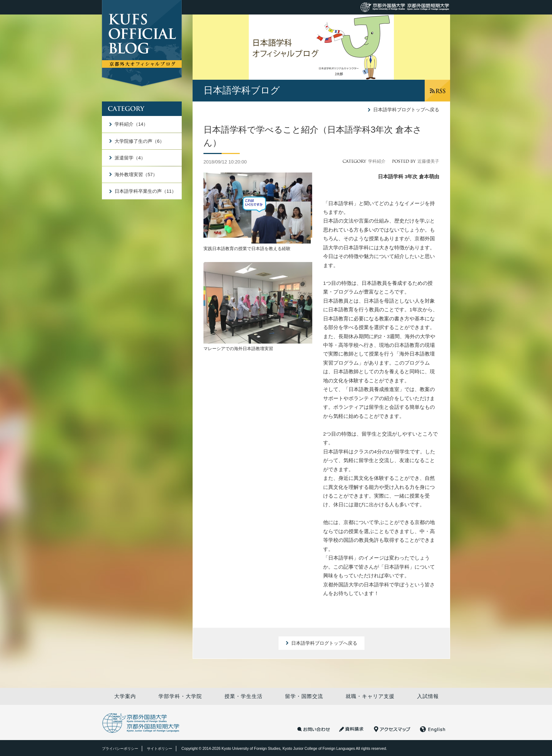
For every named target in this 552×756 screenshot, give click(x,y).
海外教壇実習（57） (136, 175)
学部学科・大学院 (180, 696)
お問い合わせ (314, 729)
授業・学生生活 (244, 696)
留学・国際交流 (304, 696)
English (433, 729)
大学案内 (125, 696)
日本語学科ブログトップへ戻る (406, 110)
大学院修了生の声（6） (139, 141)
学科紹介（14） (131, 124)
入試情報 (428, 696)
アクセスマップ (392, 729)
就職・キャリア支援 (370, 696)
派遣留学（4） (130, 158)
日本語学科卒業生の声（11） (145, 191)
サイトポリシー (160, 749)
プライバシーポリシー (120, 749)
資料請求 (352, 729)
